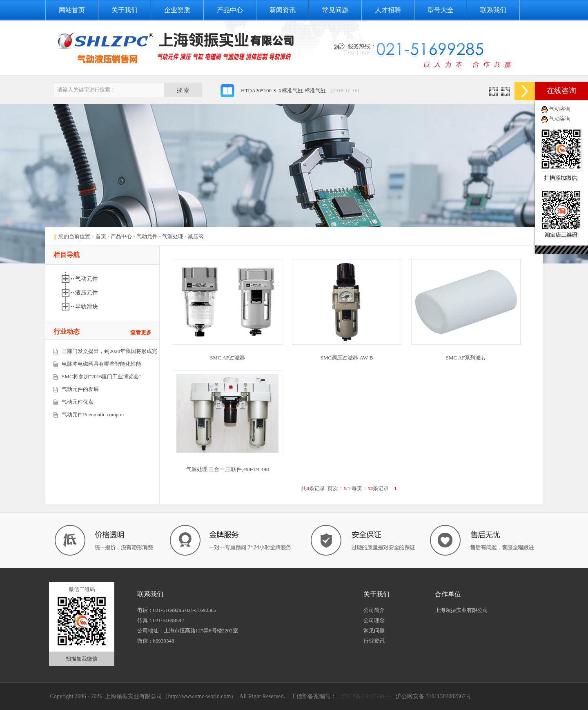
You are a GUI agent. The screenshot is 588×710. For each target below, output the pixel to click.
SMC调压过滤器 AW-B (347, 358)
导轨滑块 (87, 307)
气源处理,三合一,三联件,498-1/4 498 (228, 469)
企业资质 (177, 10)
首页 (101, 236)
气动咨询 (560, 109)
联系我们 (493, 10)
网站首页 (72, 10)
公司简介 (374, 610)
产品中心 (230, 10)
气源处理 (173, 236)
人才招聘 (388, 10)
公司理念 (374, 620)
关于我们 (125, 10)
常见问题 (335, 10)
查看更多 (141, 332)
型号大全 (441, 10)
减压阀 (196, 236)
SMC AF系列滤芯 (466, 358)
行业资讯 (374, 641)
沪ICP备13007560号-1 (367, 696)
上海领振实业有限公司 (461, 610)
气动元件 (147, 236)
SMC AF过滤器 (227, 358)
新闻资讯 (283, 10)
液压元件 (87, 293)
